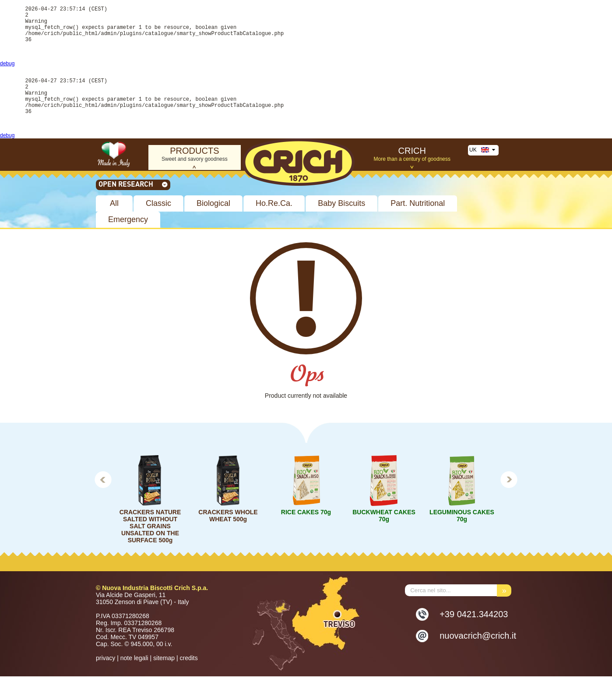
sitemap (164, 682)
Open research (133, 208)
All (114, 227)
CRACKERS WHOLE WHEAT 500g (228, 539)
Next (509, 503)
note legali (134, 682)
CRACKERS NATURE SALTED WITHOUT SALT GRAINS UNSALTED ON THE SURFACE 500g (150, 550)
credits (188, 682)
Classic (158, 227)
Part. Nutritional (418, 227)
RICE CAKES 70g (306, 536)
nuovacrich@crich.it (478, 659)
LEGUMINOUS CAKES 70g (462, 539)
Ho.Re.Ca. (274, 227)
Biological (213, 227)
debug (7, 75)
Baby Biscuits (341, 227)
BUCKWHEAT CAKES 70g (384, 539)
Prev (103, 503)
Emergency (128, 243)
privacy (106, 682)
